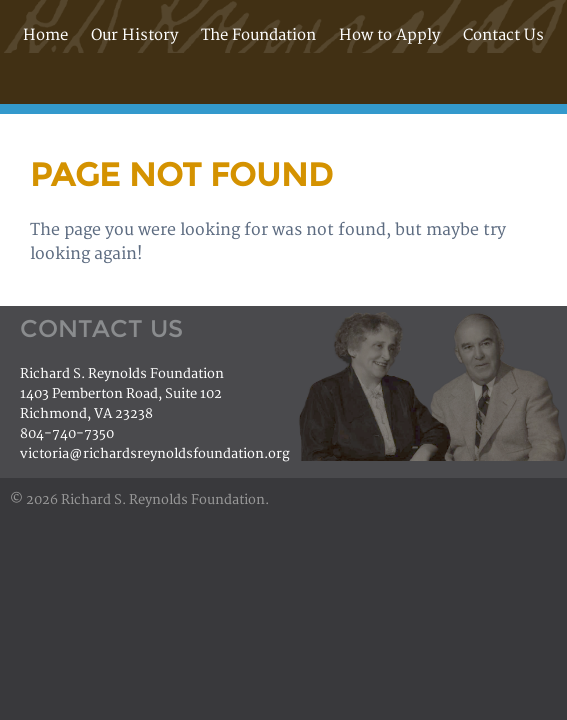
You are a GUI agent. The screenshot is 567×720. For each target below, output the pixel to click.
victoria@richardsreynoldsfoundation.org (155, 454)
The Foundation (258, 35)
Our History (134, 35)
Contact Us (503, 35)
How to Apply (389, 35)
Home (45, 35)
